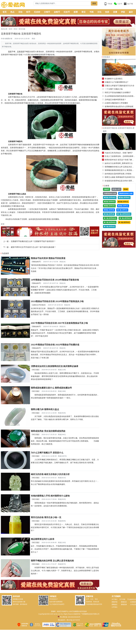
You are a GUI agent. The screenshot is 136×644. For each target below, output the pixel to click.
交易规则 (133, 602)
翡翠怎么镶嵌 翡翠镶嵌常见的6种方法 (120, 177)
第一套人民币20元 (124, 222)
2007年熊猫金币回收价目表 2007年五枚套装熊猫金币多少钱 (59, 323)
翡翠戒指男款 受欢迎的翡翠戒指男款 (48, 431)
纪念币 (67, 12)
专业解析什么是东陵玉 (114, 79)
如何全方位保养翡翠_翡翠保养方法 (119, 163)
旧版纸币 (107, 189)
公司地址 (115, 607)
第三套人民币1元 (122, 210)
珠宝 (84, 12)
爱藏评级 (115, 602)
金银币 (57, 12)
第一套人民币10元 (109, 227)
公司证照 (133, 604)
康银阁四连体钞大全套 (126, 193)
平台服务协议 (132, 599)
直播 (115, 12)
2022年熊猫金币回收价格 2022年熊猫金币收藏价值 (55, 345)
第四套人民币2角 (109, 210)
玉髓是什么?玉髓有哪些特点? (116, 82)
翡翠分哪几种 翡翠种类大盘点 (45, 409)
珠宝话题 (22, 29)
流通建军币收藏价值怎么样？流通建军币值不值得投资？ (33, 241)
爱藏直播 (124, 604)
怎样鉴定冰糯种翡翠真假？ (115, 100)
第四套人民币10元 (109, 206)
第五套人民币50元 (124, 198)
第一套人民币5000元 (110, 218)
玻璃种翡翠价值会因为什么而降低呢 (119, 106)
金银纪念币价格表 (39, 305)
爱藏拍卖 (124, 602)
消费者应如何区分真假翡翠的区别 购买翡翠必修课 (55, 366)
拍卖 (107, 12)
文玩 (99, 12)
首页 (5, 12)
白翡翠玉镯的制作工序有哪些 (116, 103)
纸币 (28, 12)
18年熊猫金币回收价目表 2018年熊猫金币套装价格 (55, 280)
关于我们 (115, 599)
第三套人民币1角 (109, 214)
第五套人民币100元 (110, 198)
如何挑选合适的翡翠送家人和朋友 (118, 174)
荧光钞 (126, 189)
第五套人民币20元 (109, 202)
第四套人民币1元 (123, 206)
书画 (91, 12)
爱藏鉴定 (115, 604)
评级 (123, 12)
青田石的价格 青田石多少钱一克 (46, 517)
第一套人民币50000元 (124, 214)
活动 (20, 12)
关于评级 (122, 599)
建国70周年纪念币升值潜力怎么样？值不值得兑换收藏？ (33, 247)
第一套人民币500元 (125, 218)
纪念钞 (37, 12)
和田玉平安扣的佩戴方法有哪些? (118, 93)
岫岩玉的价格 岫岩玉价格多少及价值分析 (50, 474)
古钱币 (47, 12)
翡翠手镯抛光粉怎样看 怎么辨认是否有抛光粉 (52, 561)
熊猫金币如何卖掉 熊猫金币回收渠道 (48, 258)
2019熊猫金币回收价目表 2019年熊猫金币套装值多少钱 (57, 301)
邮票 (76, 12)
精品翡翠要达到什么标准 (43, 539)
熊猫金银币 (36, 262)
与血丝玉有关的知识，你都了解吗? (119, 153)
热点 (12, 12)
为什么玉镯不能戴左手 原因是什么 (47, 453)
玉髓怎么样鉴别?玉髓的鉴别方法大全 (120, 86)
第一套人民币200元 (110, 222)
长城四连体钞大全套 (110, 193)
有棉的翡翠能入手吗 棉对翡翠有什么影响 (50, 496)
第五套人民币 (116, 189)
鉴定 (131, 12)
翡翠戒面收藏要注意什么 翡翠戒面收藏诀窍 (51, 388)
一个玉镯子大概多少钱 (114, 89)
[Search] (62, 3)
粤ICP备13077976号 (73, 620)
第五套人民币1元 (123, 202)
